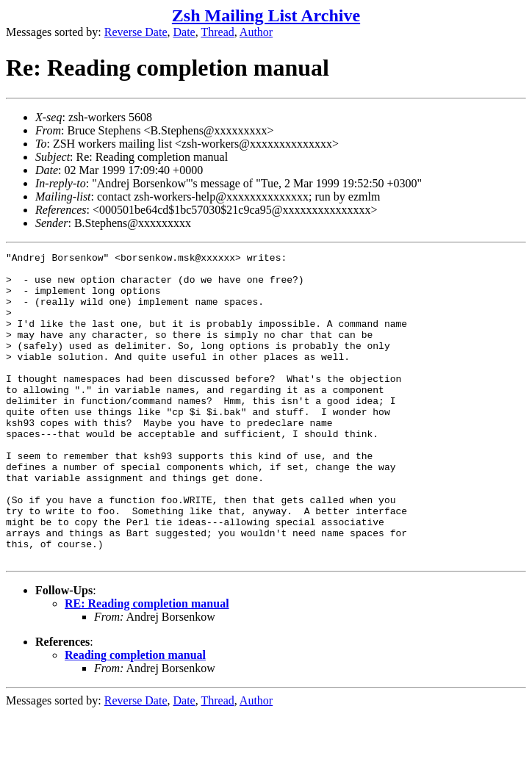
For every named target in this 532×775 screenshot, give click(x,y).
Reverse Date (136, 32)
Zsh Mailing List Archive (266, 15)
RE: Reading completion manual (147, 665)
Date (184, 32)
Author (256, 32)
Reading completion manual (135, 717)
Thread (217, 32)
